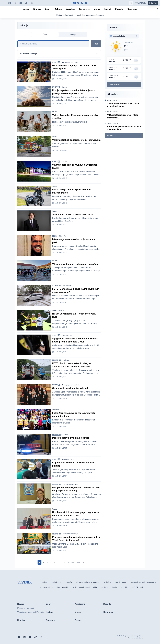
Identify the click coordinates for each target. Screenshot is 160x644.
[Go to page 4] (51, 562)
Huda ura (66, 360)
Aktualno (113, 94)
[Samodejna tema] (131, 3)
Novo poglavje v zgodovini (71, 385)
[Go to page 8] (65, 562)
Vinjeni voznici (67, 335)
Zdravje (65, 162)
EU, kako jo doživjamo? (71, 484)
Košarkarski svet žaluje (70, 62)
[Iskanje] (53, 44)
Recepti (73, 35)
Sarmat (65, 87)
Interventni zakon (68, 459)
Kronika (55, 137)
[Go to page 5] (54, 562)
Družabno (55, 410)
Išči (96, 44)
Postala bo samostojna (70, 534)
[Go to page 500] (78, 562)
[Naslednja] (83, 562)
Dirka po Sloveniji (58, 310)
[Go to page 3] (47, 562)
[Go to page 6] (58, 562)
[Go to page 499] (73, 562)
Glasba (55, 112)
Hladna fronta (67, 286)
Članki (45, 35)
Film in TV (63, 236)
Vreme (113, 27)
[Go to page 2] (43, 562)
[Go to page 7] (61, 562)
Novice (55, 186)
